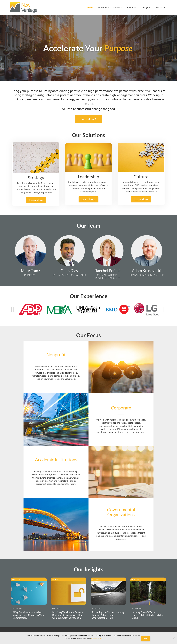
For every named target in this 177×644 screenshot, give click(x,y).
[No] (174, 638)
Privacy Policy (97, 638)
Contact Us (160, 7)
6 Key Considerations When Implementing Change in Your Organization (28, 615)
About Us (132, 7)
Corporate (121, 408)
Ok (146, 638)
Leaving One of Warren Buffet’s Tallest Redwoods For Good (148, 615)
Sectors (117, 7)
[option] (30, 309)
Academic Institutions (56, 460)
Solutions (102, 7)
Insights (146, 7)
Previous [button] (13, 310)
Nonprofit (56, 355)
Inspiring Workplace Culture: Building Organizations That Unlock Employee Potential (68, 615)
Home (90, 7)
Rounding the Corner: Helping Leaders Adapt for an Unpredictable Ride (108, 615)
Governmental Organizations (121, 512)
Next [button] (164, 310)
